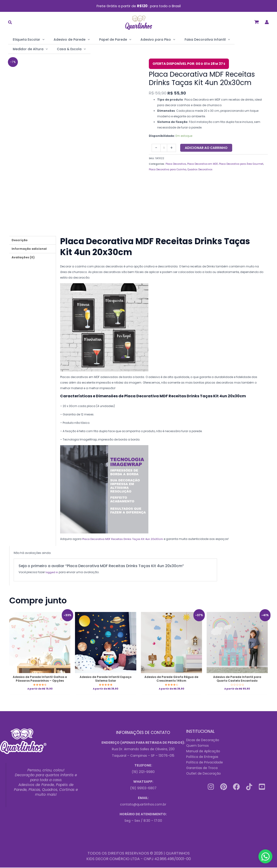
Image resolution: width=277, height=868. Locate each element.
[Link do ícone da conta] (267, 22)
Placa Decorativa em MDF (207, 163)
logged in (52, 571)
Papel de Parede (104, 39)
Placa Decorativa (177, 163)
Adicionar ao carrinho (207, 147)
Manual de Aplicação (203, 752)
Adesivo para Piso (142, 39)
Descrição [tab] (20, 240)
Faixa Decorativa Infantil (186, 39)
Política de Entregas (202, 757)
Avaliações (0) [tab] (23, 257)
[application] (40, 39)
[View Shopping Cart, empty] (257, 22)
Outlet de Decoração (204, 774)
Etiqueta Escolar (26, 39)
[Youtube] (262, 787)
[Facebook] (236, 787)
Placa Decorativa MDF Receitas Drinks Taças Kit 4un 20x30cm (126, 538)
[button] (10, 23)
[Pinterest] (224, 787)
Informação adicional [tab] (29, 248)
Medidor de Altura (231, 39)
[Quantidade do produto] (164, 147)
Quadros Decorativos (220, 169)
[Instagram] (211, 787)
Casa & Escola (25, 49)
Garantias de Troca (202, 769)
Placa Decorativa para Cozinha (183, 169)
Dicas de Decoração (203, 741)
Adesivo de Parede (65, 39)
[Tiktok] (249, 787)
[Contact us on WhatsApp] (265, 856)
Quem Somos (197, 746)
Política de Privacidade (205, 763)
